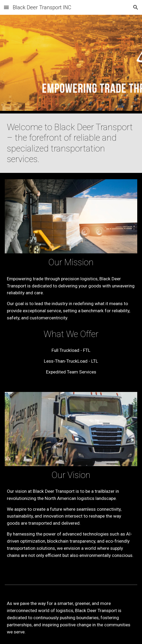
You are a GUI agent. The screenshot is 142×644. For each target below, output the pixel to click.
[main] (71, 143)
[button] (6, 7)
